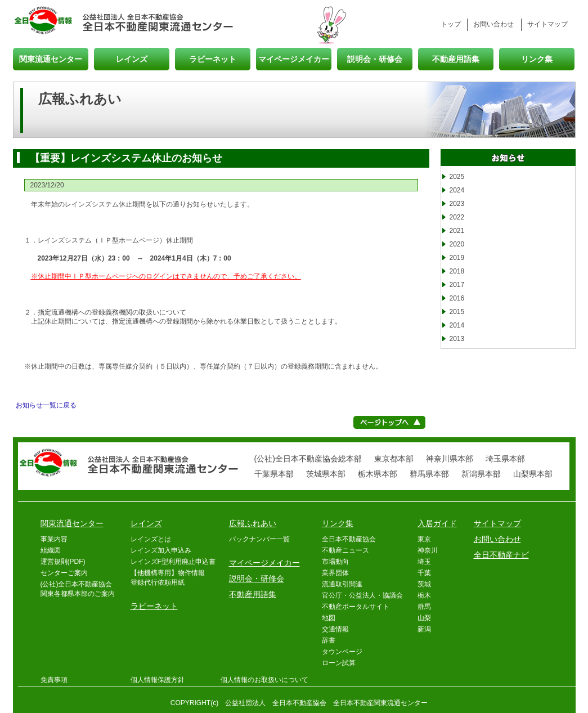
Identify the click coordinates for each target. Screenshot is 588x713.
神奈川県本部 (450, 459)
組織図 (51, 550)
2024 (457, 190)
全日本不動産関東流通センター (158, 21)
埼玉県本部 (505, 459)
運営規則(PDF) (63, 562)
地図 (329, 618)
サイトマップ (547, 24)
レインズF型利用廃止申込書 (173, 562)
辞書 (329, 640)
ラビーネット (213, 59)
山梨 (424, 618)
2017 (457, 285)
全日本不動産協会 (349, 539)
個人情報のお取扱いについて (264, 680)
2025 (457, 177)
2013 (457, 339)
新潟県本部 (481, 474)
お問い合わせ (493, 24)
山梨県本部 (533, 474)
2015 (457, 312)
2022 (457, 217)
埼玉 (424, 562)
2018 (457, 271)
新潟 (424, 629)
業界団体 (335, 573)
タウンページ (342, 652)
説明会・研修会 (375, 59)
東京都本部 (394, 459)
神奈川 (428, 550)
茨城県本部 (326, 474)
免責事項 (54, 680)
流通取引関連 (342, 584)
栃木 (424, 595)
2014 (457, 325)
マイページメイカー (294, 59)
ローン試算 (339, 663)
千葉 (424, 573)
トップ (451, 24)
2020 (457, 244)
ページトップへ (389, 422)
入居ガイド (437, 523)
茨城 (424, 584)
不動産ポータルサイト (356, 607)
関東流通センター (51, 59)
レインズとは (151, 539)
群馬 (424, 607)
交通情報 (335, 629)
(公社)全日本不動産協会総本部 (308, 459)
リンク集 (537, 59)
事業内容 (54, 539)
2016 (457, 298)
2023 (457, 204)
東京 (424, 539)
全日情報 (48, 21)
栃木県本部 (378, 474)
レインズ (132, 59)
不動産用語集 (456, 59)
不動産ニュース (345, 550)
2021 (457, 231)
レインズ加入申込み (161, 550)
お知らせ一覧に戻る (46, 405)
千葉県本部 (274, 474)
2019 (457, 258)
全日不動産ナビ (501, 555)
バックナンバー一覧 (259, 539)
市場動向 (335, 562)
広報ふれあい (253, 523)
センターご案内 (64, 573)
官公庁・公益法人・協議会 (362, 595)
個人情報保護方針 (158, 680)
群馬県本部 (429, 474)
